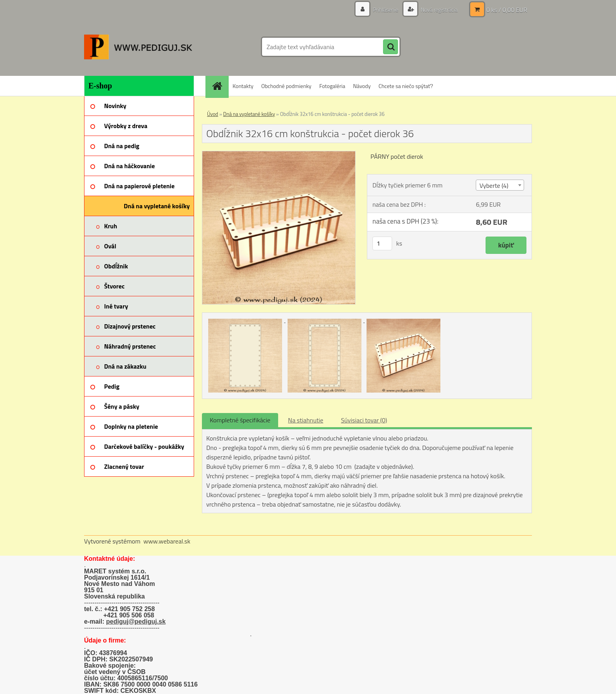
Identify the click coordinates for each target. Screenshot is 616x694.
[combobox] (500, 185)
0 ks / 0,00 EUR (507, 10)
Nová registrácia (439, 10)
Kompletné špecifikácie (240, 420)
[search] (390, 47)
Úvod (213, 114)
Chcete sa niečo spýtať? (406, 86)
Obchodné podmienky (286, 86)
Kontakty (243, 86)
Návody (362, 86)
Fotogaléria (332, 86)
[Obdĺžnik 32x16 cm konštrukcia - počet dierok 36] (279, 154)
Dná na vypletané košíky (249, 114)
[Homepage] (220, 86)
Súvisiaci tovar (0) (364, 420)
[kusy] (382, 243)
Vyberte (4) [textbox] (494, 185)
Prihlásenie (386, 10)
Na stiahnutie (306, 420)
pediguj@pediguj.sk (136, 621)
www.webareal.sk (167, 541)
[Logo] (138, 47)
